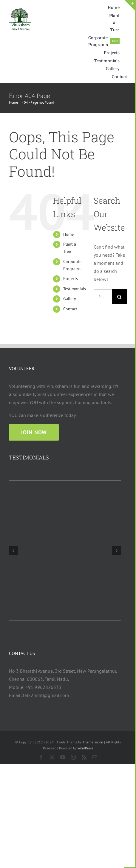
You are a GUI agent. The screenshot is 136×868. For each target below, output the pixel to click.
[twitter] (52, 757)
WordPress (85, 748)
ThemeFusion (93, 742)
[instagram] (73, 757)
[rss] (84, 757)
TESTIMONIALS (29, 457)
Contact (70, 309)
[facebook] (41, 757)
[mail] (95, 757)
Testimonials (75, 289)
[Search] (120, 297)
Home (68, 234)
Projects (71, 279)
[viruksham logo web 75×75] (20, 10)
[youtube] (63, 757)
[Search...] (103, 297)
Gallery (70, 299)
